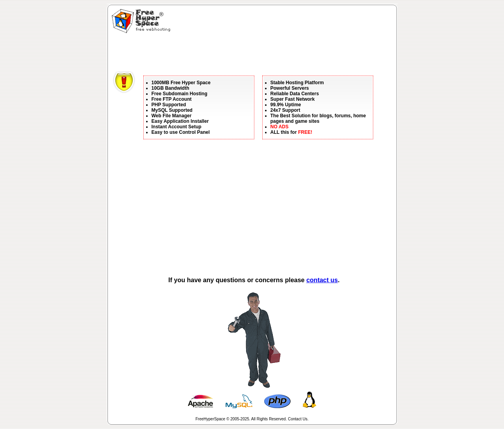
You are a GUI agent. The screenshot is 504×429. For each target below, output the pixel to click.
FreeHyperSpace (211, 419)
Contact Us (297, 419)
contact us (322, 280)
